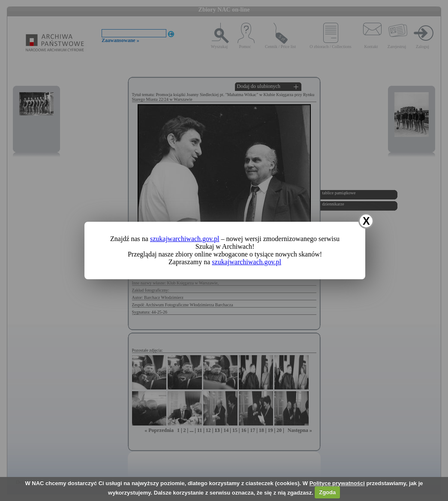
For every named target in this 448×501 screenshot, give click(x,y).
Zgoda (327, 492)
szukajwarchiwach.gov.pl (185, 239)
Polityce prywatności (337, 483)
